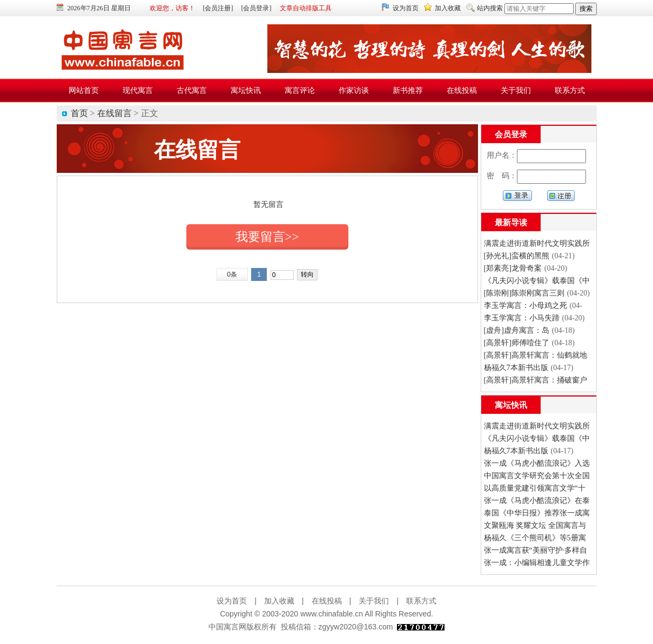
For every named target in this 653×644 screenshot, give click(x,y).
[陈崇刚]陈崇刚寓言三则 (524, 293)
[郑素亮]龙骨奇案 (513, 268)
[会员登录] (257, 8)
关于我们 (374, 601)
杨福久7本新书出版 (516, 368)
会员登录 (511, 135)
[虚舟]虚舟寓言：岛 (517, 330)
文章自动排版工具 (306, 8)
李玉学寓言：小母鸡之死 (526, 306)
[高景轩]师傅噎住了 (517, 343)
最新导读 (511, 223)
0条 (232, 274)
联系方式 (421, 601)
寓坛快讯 (511, 405)
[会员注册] (218, 8)
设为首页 (406, 8)
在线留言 (115, 113)
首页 (79, 113)
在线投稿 (327, 601)
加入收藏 (448, 8)
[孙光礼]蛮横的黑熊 (517, 256)
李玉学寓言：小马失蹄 (522, 318)
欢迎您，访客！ (172, 8)
